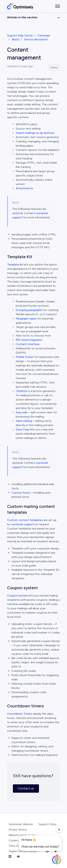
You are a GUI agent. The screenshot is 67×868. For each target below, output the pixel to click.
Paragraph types (26, 319)
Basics (16, 39)
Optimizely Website (21, 824)
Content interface (28, 344)
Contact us (26, 788)
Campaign (44, 36)
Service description (36, 39)
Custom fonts (21, 493)
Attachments (24, 188)
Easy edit (22, 412)
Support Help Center (20, 36)
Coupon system (18, 596)
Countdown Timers (20, 714)
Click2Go (22, 391)
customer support (23, 524)
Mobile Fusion (25, 357)
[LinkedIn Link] (10, 857)
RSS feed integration (29, 340)
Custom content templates (25, 520)
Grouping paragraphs (29, 310)
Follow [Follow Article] (54, 68)
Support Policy (48, 824)
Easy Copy (23, 429)
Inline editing (24, 421)
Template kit (15, 264)
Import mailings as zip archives (35, 133)
